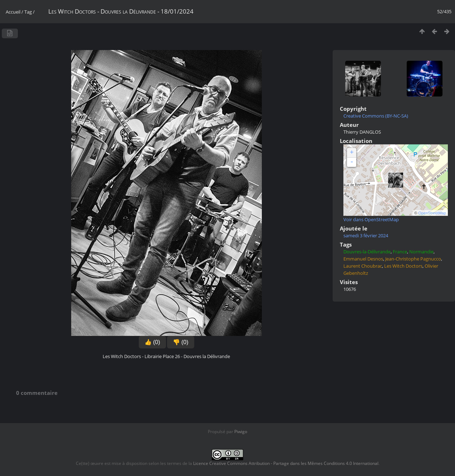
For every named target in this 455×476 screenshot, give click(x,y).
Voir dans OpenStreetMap (371, 219)
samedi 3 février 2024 (366, 235)
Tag (28, 12)
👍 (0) (152, 342)
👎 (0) (181, 342)
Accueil (13, 12)
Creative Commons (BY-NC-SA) (376, 116)
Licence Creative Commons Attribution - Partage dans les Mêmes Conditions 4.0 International (286, 463)
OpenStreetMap (432, 213)
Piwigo (241, 432)
